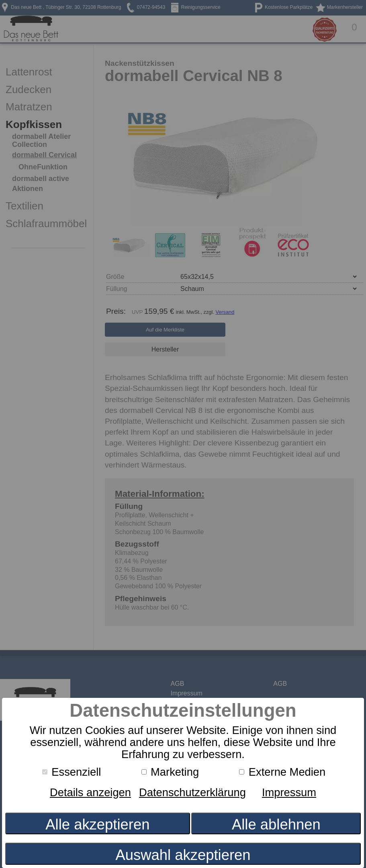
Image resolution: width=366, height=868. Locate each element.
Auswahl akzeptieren (183, 855)
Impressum (289, 792)
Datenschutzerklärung (192, 792)
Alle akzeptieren (97, 824)
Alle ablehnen (276, 824)
